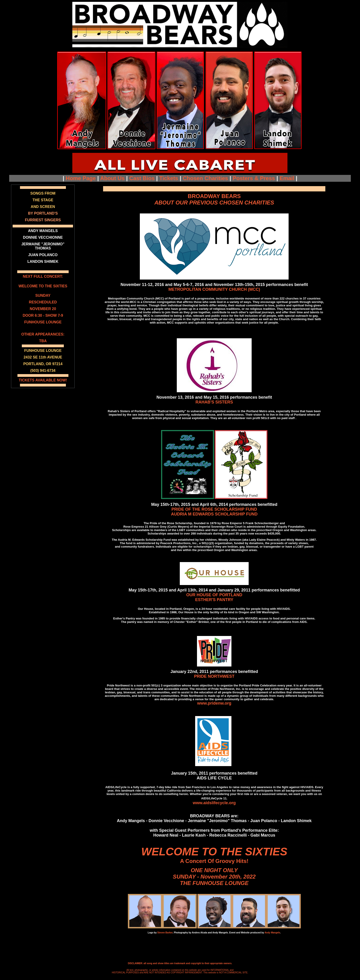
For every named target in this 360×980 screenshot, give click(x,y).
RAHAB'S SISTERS (214, 402)
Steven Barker (165, 933)
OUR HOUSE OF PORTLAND (214, 595)
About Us (112, 178)
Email (287, 178)
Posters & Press (254, 178)
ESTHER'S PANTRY (214, 600)
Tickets (169, 178)
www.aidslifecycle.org (214, 803)
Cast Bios (142, 178)
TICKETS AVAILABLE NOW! (43, 380)
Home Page (81, 178)
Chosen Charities (205, 178)
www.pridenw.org (214, 703)
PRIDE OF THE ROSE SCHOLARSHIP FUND (214, 509)
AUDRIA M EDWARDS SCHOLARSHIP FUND (214, 514)
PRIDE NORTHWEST (214, 676)
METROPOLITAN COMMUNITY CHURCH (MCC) (214, 289)
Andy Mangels (272, 933)
